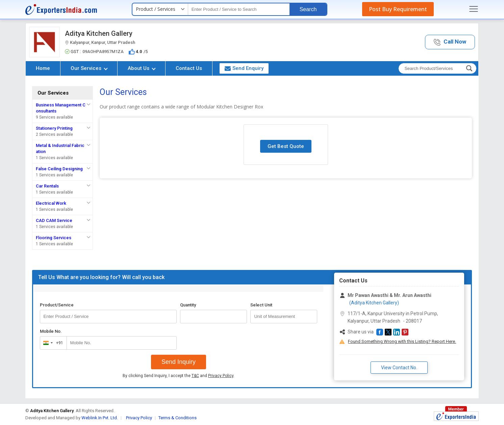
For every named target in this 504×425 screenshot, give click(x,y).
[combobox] (52, 343)
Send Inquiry (179, 362)
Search (308, 9)
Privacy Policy (221, 376)
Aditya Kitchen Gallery (99, 33)
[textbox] (239, 9)
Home (43, 68)
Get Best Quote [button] (286, 146)
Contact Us (189, 68)
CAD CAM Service (54, 220)
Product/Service (57, 305)
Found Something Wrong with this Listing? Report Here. (402, 341)
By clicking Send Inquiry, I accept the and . (179, 376)
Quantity (188, 305)
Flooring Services (54, 238)
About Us (142, 68)
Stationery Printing (54, 128)
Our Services (89, 68)
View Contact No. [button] (399, 368)
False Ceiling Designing (59, 169)
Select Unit (261, 305)
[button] (450, 42)
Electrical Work (51, 203)
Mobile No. (51, 331)
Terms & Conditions (178, 418)
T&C (195, 376)
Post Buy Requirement (398, 9)
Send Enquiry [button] (244, 68)
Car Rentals (47, 186)
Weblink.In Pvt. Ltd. (100, 418)
